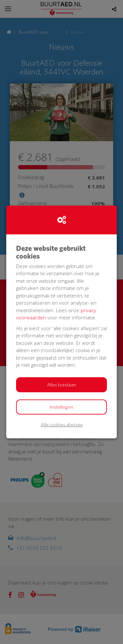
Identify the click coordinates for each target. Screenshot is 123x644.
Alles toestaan (61, 385)
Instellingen (61, 407)
